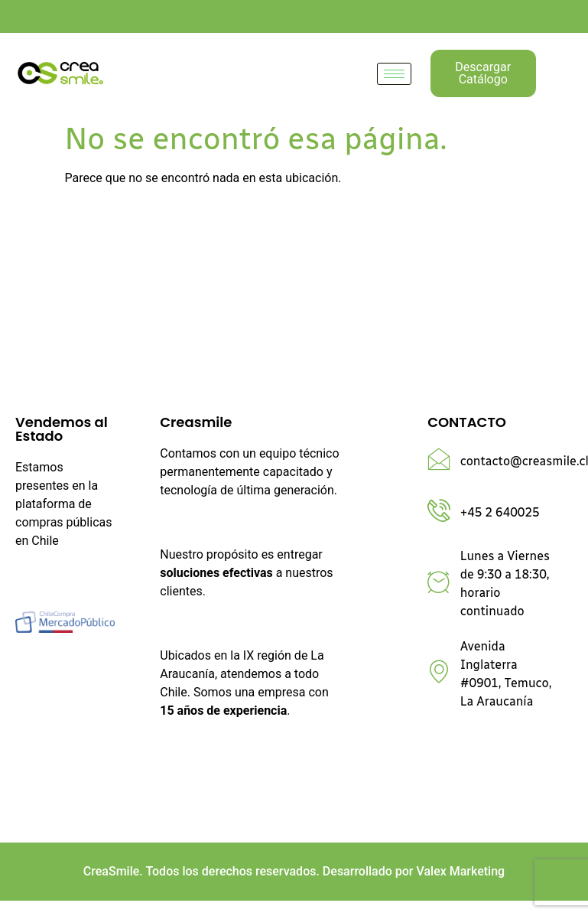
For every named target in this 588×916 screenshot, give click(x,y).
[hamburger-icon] (394, 74)
